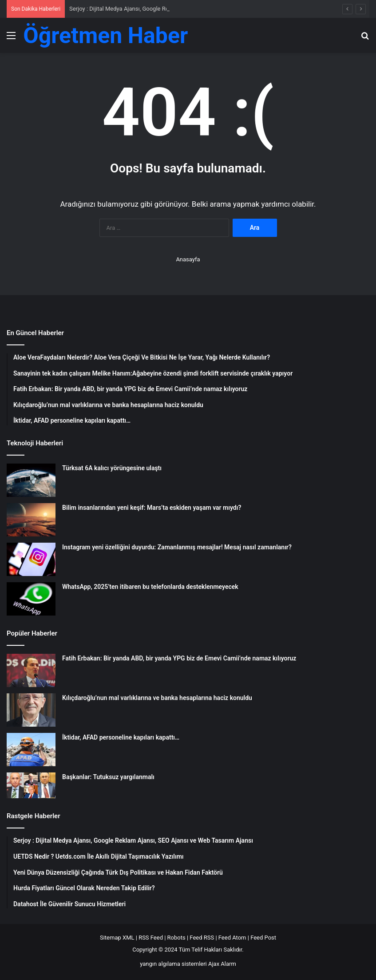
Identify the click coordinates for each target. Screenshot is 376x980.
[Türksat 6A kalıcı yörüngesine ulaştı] (31, 480)
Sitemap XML (117, 938)
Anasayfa (188, 259)
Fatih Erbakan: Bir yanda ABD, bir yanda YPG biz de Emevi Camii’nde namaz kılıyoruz (179, 658)
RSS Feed (151, 938)
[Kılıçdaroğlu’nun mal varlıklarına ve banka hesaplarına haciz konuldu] (31, 710)
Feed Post (263, 938)
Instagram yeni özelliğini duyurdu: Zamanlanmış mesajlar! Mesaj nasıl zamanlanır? (177, 547)
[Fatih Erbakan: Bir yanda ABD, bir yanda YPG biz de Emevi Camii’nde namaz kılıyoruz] (31, 670)
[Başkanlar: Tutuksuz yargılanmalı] (31, 785)
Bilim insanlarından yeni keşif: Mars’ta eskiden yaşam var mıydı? (152, 508)
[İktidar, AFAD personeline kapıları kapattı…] (31, 750)
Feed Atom (232, 938)
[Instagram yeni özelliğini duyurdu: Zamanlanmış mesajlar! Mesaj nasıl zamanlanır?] (31, 559)
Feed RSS (202, 938)
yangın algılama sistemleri (173, 964)
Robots (176, 938)
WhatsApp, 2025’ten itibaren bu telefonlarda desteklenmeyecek (150, 587)
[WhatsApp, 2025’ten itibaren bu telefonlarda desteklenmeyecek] (31, 599)
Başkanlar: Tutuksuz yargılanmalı (108, 777)
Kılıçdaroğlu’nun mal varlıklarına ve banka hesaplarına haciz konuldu (157, 698)
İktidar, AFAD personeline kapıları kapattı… (121, 737)
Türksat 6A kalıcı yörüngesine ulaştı (112, 468)
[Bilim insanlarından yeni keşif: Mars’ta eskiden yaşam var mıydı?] (31, 520)
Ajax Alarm (222, 964)
